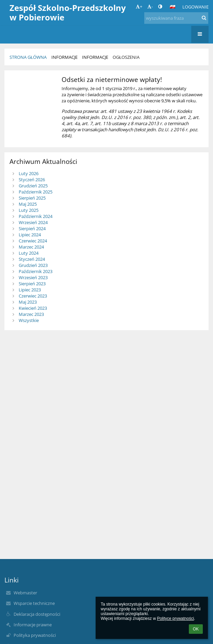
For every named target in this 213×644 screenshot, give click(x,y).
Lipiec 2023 (30, 290)
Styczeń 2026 (32, 180)
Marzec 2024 (31, 247)
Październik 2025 (36, 192)
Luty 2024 (29, 253)
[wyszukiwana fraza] (176, 18)
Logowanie (195, 7)
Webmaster (25, 593)
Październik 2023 (36, 271)
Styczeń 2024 (32, 259)
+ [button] (139, 6)
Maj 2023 (28, 302)
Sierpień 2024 (32, 228)
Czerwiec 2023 (33, 296)
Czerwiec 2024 (33, 241)
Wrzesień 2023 (33, 277)
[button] (173, 7)
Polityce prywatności (175, 618)
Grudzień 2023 (33, 265)
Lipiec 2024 (30, 235)
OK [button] (196, 629)
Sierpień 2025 (32, 198)
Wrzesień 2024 (33, 222)
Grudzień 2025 (33, 186)
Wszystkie (29, 320)
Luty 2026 (29, 173)
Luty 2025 (29, 210)
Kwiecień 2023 (33, 308)
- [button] (150, 6)
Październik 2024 (36, 216)
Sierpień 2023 (32, 284)
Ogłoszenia (126, 57)
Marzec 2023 (31, 314)
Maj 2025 (28, 204)
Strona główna (28, 57)
